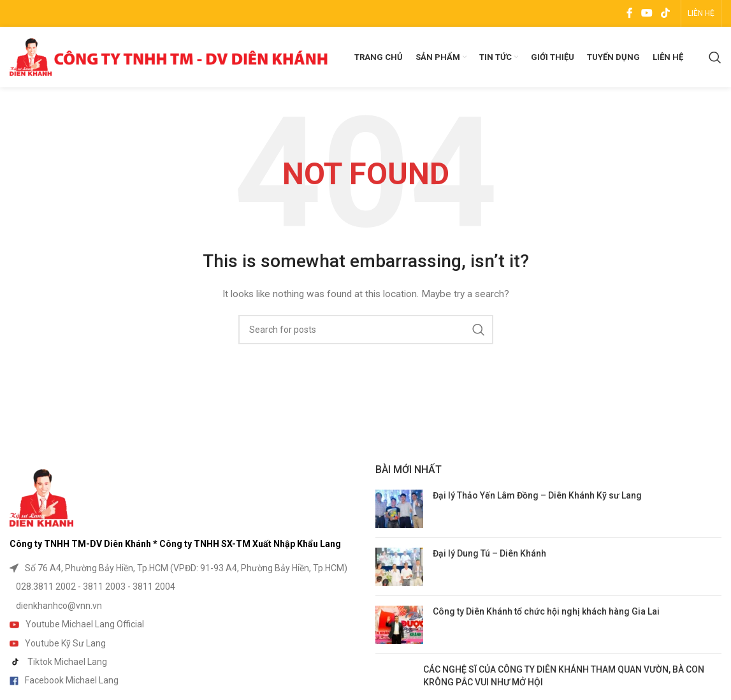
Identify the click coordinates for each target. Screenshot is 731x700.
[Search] (715, 57)
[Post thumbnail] (399, 509)
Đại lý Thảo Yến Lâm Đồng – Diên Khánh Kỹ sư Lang (537, 495)
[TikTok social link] (666, 13)
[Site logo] (169, 56)
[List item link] (183, 568)
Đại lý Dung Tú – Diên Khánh (489, 553)
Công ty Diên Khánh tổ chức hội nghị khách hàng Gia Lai (546, 611)
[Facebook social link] (629, 13)
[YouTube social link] (647, 13)
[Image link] (41, 497)
